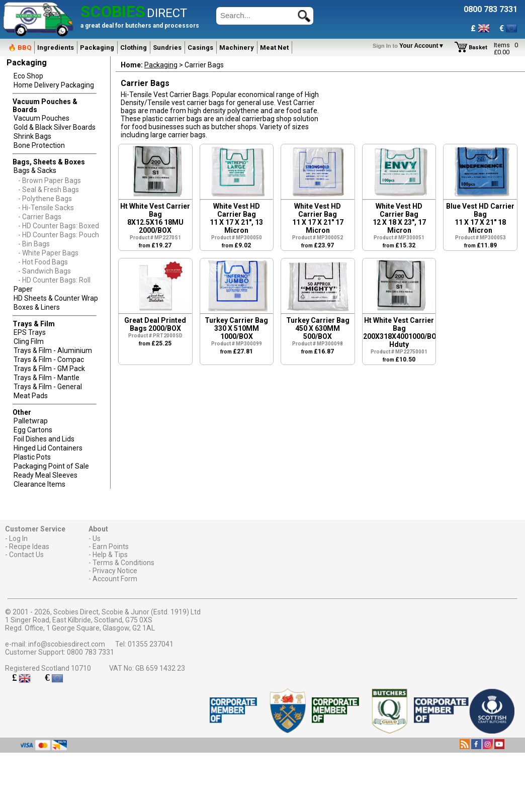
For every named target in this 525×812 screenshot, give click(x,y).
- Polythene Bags (45, 199)
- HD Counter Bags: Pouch (59, 235)
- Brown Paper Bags (50, 181)
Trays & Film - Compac (49, 359)
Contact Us (26, 555)
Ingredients (56, 48)
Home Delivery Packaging (54, 85)
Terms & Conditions (123, 563)
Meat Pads (31, 396)
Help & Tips (110, 555)
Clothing (134, 48)
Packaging (97, 48)
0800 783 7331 (91, 652)
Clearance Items (39, 484)
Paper (23, 289)
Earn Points (111, 547)
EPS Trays (30, 332)
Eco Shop (28, 76)
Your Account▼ (410, 46)
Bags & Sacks (35, 170)
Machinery (237, 48)
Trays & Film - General (48, 387)
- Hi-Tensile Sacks (46, 208)
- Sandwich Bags (45, 271)
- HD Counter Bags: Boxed (59, 226)
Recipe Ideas (29, 547)
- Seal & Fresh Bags (49, 190)
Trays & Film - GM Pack (49, 369)
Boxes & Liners (37, 307)
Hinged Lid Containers (48, 448)
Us (97, 538)
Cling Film (29, 341)
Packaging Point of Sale (51, 466)
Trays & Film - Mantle (47, 378)
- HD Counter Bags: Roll (54, 280)
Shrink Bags (32, 136)
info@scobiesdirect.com (67, 644)
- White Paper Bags (48, 253)
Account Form (115, 579)
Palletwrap (31, 421)
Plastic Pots (32, 457)
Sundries (167, 48)
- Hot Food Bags (43, 262)
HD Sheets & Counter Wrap (56, 298)
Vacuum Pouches (41, 118)
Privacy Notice (115, 571)
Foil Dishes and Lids (44, 439)
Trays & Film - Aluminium (53, 350)
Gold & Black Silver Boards (55, 127)
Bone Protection (39, 145)
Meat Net (274, 48)
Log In (18, 538)
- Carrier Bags (40, 217)
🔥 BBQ (20, 48)
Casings (200, 48)
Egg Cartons (33, 430)
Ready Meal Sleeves (46, 475)
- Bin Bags (34, 244)
